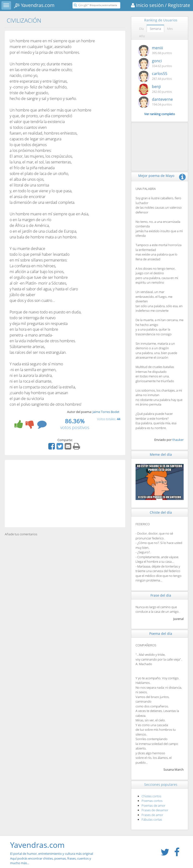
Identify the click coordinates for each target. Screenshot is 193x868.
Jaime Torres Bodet (106, 412)
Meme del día (161, 454)
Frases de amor (152, 815)
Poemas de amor (153, 806)
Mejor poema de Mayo (156, 176)
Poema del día (161, 634)
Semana (155, 29)
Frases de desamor (155, 810)
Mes (170, 29)
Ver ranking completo (160, 114)
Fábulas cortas (152, 819)
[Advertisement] (65, 493)
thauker (178, 440)
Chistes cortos (151, 796)
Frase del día (161, 595)
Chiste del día (161, 512)
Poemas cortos (152, 801)
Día (141, 29)
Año (142, 36)
